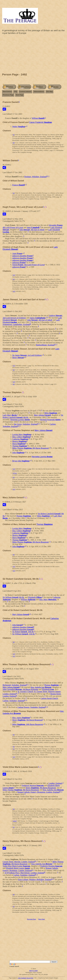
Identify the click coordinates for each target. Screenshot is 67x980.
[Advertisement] (33, 54)
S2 (14, 135)
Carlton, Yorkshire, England (24, 875)
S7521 (15, 473)
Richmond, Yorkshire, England (15, 685)
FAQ (15, 91)
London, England (55, 783)
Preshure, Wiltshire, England (35, 177)
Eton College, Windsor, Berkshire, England (35, 879)
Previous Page (8, 95)
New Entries (7, 91)
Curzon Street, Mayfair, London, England (19, 862)
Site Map (49, 91)
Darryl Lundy (33, 971)
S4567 (15, 821)
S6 (14, 143)
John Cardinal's (22, 978)
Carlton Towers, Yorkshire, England (31, 707)
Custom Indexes (25, 91)
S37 (14, 275)
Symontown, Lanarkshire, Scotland (16, 324)
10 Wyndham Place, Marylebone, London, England (24, 873)
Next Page (20, 95)
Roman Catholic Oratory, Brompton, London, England (38, 792)
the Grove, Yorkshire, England (26, 424)
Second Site (30, 978)
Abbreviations (39, 91)
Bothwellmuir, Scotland (45, 345)
